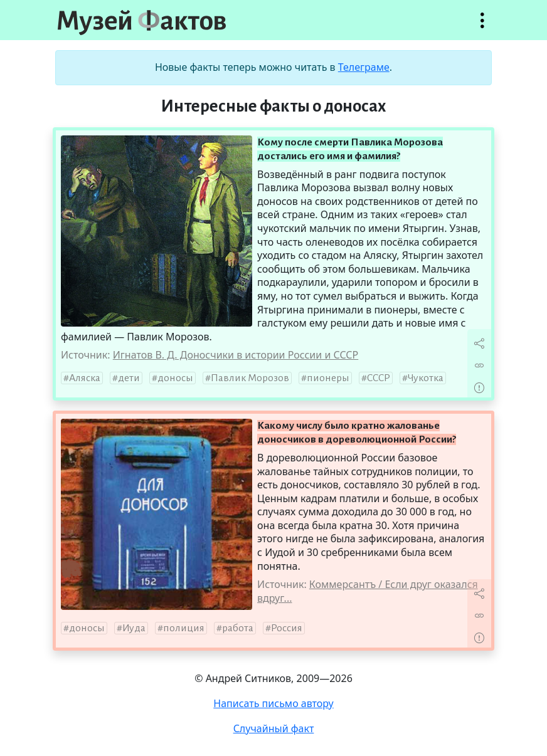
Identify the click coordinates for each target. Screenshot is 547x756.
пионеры (328, 378)
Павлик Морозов (250, 378)
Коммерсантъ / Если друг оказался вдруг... (368, 591)
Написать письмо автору (273, 703)
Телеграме (364, 67)
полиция (184, 628)
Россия (287, 628)
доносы (175, 378)
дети (129, 378)
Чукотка (426, 378)
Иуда (134, 628)
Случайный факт (274, 728)
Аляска (85, 378)
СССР (379, 378)
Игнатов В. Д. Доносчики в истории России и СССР (236, 355)
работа (238, 628)
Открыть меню (482, 27)
